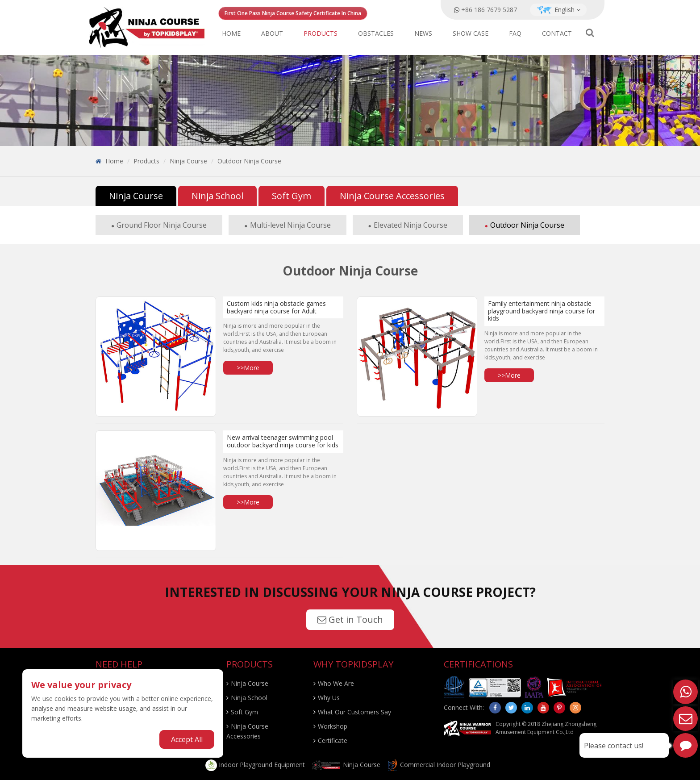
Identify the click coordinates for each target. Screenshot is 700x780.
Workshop (333, 726)
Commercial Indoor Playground (438, 765)
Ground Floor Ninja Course (162, 225)
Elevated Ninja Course (410, 225)
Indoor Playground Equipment (255, 765)
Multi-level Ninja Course (290, 225)
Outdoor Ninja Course (249, 161)
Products (321, 33)
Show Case (471, 33)
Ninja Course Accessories (392, 196)
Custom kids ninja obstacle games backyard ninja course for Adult (276, 307)
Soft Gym (292, 196)
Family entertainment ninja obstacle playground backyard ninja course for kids (542, 311)
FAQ (515, 33)
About (272, 33)
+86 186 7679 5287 (489, 10)
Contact (557, 33)
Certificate (333, 740)
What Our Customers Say (354, 712)
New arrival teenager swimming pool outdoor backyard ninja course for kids (283, 441)
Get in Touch (350, 619)
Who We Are (336, 683)
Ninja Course (188, 161)
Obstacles (376, 33)
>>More (248, 368)
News (423, 33)
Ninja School (217, 196)
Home (231, 33)
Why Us (329, 698)
